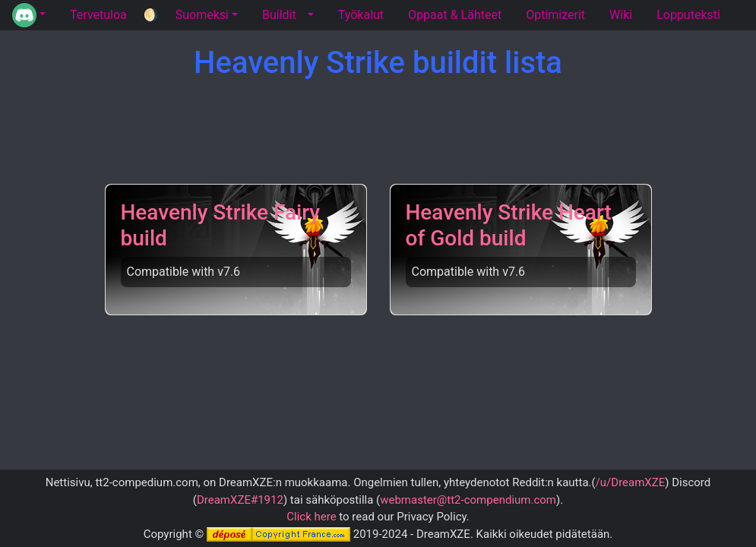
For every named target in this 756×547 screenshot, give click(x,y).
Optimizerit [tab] (555, 15)
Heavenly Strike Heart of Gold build (509, 225)
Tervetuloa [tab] (98, 15)
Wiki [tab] (621, 15)
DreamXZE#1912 (240, 500)
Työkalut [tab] (361, 15)
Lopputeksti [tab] (688, 15)
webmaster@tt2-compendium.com (468, 500)
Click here (311, 517)
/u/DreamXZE (631, 482)
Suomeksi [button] (202, 15)
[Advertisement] (384, 133)
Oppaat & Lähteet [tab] (455, 15)
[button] (29, 15)
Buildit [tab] (279, 15)
